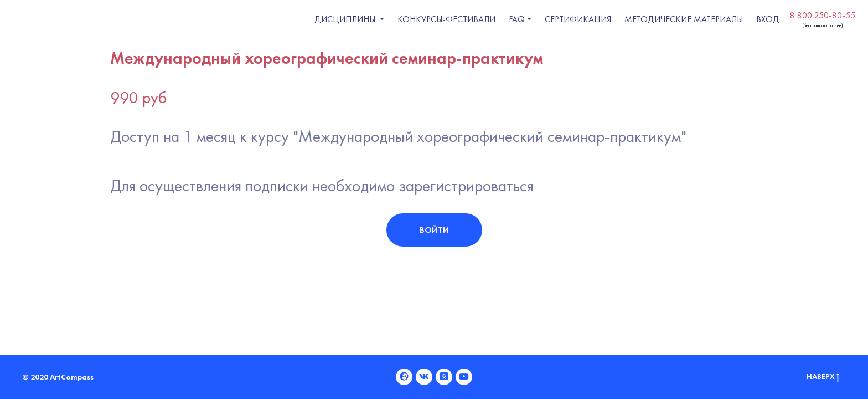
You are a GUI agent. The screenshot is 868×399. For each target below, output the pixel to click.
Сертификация (578, 19)
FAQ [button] (517, 19)
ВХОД (768, 19)
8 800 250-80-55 (823, 15)
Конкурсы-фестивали (446, 19)
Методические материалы (684, 19)
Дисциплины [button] (346, 19)
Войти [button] (434, 230)
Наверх (823, 377)
